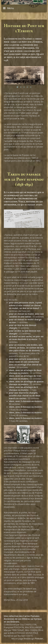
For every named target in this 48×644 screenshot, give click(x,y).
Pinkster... (40, 639)
